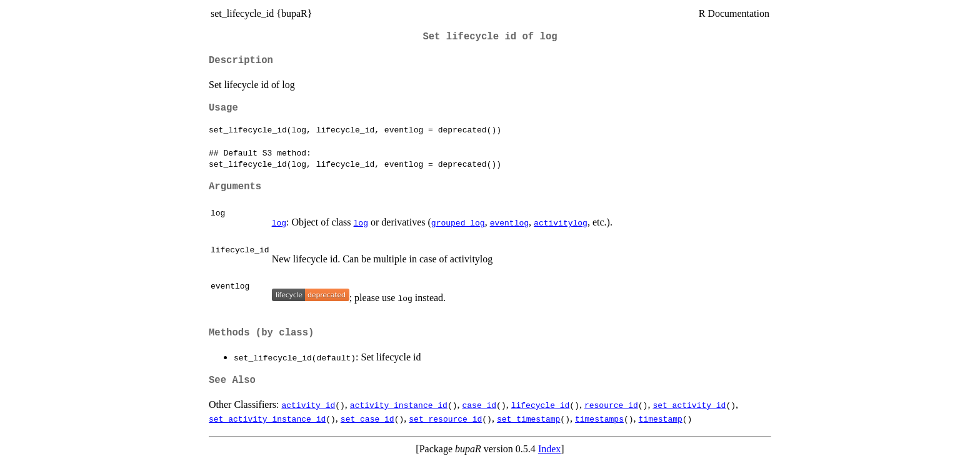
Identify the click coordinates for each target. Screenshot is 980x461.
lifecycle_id (541, 405)
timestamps (599, 419)
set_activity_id (689, 405)
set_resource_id (445, 419)
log (279, 222)
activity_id (308, 405)
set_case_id (367, 419)
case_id (479, 405)
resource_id (611, 405)
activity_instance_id (399, 405)
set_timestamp (528, 419)
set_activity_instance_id (267, 419)
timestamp (661, 419)
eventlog (509, 222)
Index (549, 449)
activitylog (561, 222)
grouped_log (458, 222)
